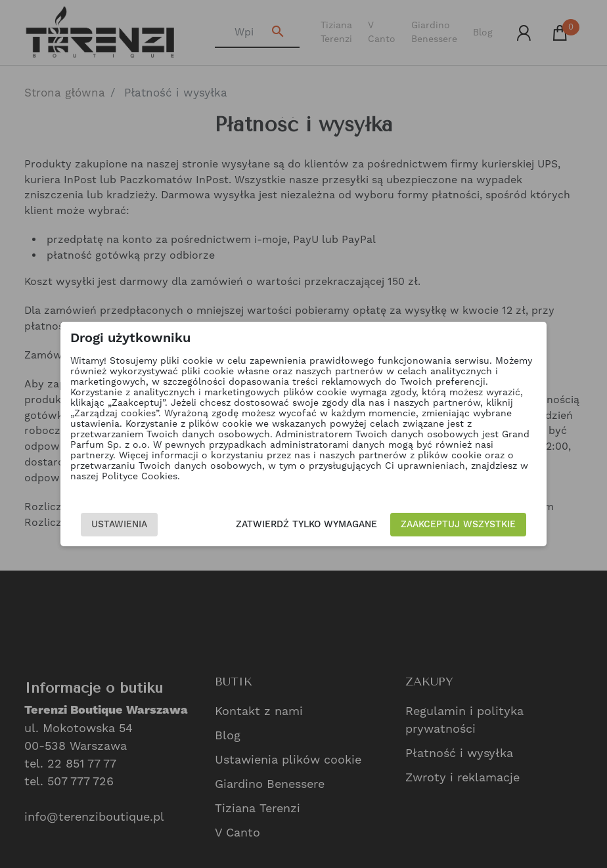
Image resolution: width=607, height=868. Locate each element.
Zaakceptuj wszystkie (458, 525)
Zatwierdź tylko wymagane (306, 525)
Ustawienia (119, 525)
